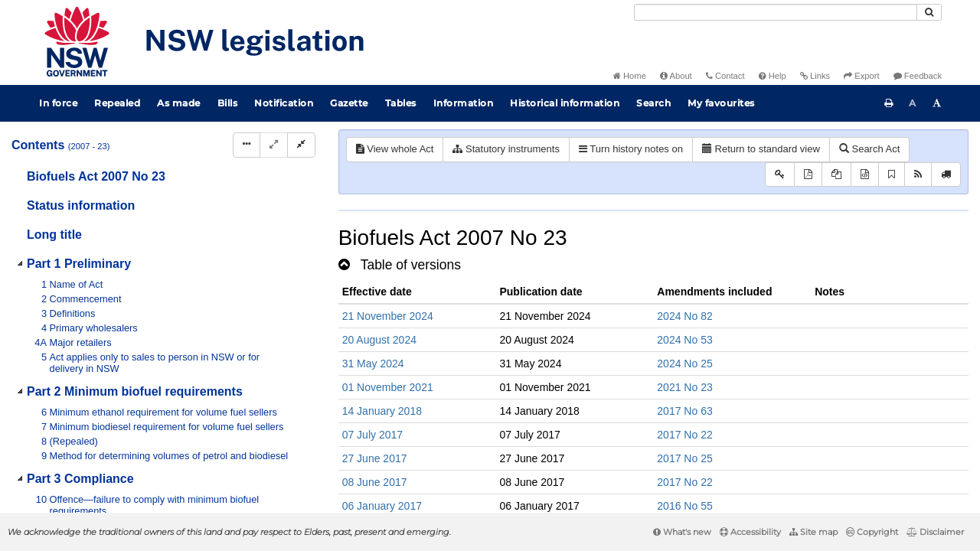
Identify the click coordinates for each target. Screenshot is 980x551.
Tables (401, 103)
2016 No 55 (684, 506)
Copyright (872, 532)
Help (773, 76)
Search (653, 103)
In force (58, 103)
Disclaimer (935, 532)
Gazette (349, 103)
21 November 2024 (388, 316)
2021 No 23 (684, 387)
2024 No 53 (684, 340)
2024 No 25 (684, 364)
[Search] (776, 12)
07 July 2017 (372, 435)
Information (464, 103)
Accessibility (750, 532)
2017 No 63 (684, 411)
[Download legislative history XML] (865, 175)
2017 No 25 (684, 458)
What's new (682, 532)
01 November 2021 (388, 387)
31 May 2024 (373, 364)
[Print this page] (889, 103)
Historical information (565, 103)
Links (815, 76)
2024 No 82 (684, 316)
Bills (228, 103)
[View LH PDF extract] (836, 175)
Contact (725, 76)
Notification (284, 103)
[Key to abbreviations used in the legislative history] (780, 175)
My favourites (721, 103)
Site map (813, 532)
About (676, 76)
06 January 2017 (382, 506)
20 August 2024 (379, 340)
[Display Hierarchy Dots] (247, 145)
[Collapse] (301, 145)
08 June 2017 (375, 482)
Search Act (869, 149)
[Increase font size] (937, 103)
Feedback (918, 76)
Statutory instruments (506, 149)
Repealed (117, 103)
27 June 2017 (375, 458)
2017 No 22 (684, 435)
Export (861, 76)
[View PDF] (808, 175)
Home (630, 76)
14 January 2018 (382, 411)
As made (179, 103)
